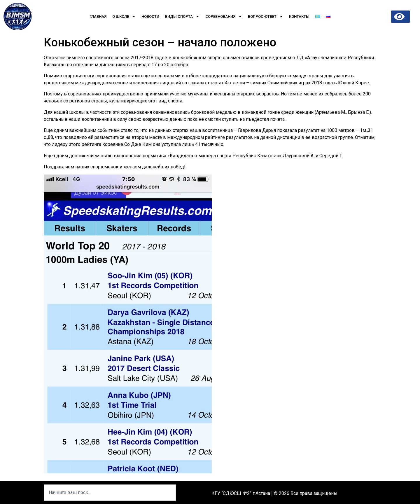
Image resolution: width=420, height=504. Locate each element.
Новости (150, 16)
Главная (98, 16)
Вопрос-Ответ (266, 16)
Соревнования (224, 16)
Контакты (299, 16)
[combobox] (110, 493)
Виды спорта (182, 16)
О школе (124, 16)
